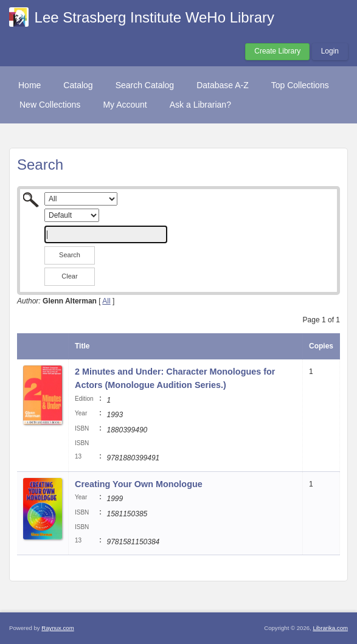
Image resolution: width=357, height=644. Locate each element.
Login (330, 51)
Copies (321, 346)
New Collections (50, 105)
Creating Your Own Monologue (139, 484)
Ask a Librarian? (200, 105)
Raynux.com (57, 628)
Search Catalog (145, 85)
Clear (69, 276)
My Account (125, 105)
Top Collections (300, 85)
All (106, 301)
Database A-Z (223, 85)
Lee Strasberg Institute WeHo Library (154, 17)
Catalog (78, 85)
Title (82, 346)
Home (29, 85)
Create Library (277, 51)
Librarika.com (330, 628)
